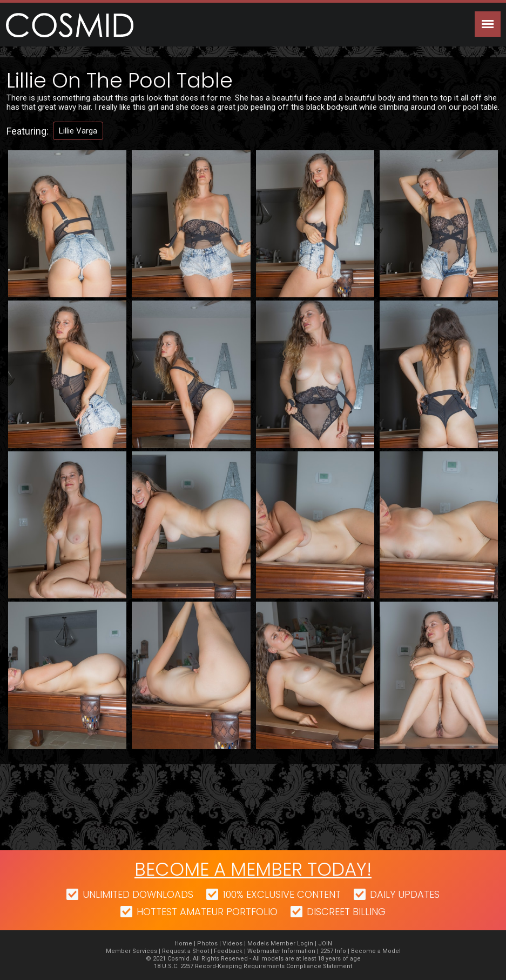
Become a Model (376, 951)
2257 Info (333, 951)
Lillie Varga (78, 131)
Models (258, 944)
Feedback (228, 951)
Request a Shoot (185, 951)
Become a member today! (253, 869)
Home (183, 944)
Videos (232, 944)
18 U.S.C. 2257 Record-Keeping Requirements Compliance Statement (253, 966)
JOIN (325, 944)
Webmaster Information (281, 951)
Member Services (131, 951)
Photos (207, 944)
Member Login (292, 944)
